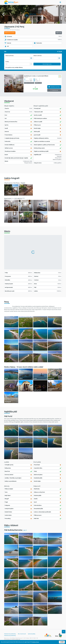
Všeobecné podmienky (10, 634)
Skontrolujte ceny (47, 64)
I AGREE (62, 642)
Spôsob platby (32, 634)
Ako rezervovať (22, 634)
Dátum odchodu (38, 56)
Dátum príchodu (9, 56)
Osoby (7, 62)
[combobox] (19, 64)
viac (25, 530)
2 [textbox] (7, 64)
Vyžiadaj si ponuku (54, 87)
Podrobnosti (54, 90)
